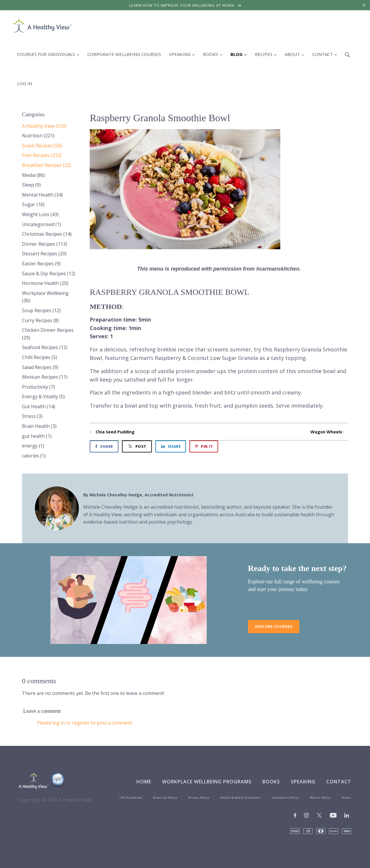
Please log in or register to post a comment (85, 723)
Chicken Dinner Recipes (48, 334)
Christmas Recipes (47, 234)
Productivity (38, 387)
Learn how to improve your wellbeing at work (185, 5)
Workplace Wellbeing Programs (207, 782)
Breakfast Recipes (46, 165)
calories (34, 456)
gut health (37, 436)
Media (33, 175)
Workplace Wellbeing (45, 297)
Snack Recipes (42, 146)
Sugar (33, 204)
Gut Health (39, 406)
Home (144, 782)
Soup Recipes (41, 310)
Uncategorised (41, 224)
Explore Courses (274, 626)
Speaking (303, 782)
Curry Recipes (40, 320)
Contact (339, 782)
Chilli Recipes (40, 357)
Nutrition (38, 136)
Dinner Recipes (45, 244)
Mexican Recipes (45, 377)
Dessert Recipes (44, 254)
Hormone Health (45, 283)
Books (271, 782)
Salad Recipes (40, 367)
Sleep (31, 185)
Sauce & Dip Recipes (49, 274)
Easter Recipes (41, 264)
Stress (32, 416)
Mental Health (42, 195)
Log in (24, 83)
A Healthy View (44, 126)
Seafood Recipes (45, 347)
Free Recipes (42, 155)
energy (33, 446)
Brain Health (39, 426)
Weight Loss (40, 214)
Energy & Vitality (43, 397)
